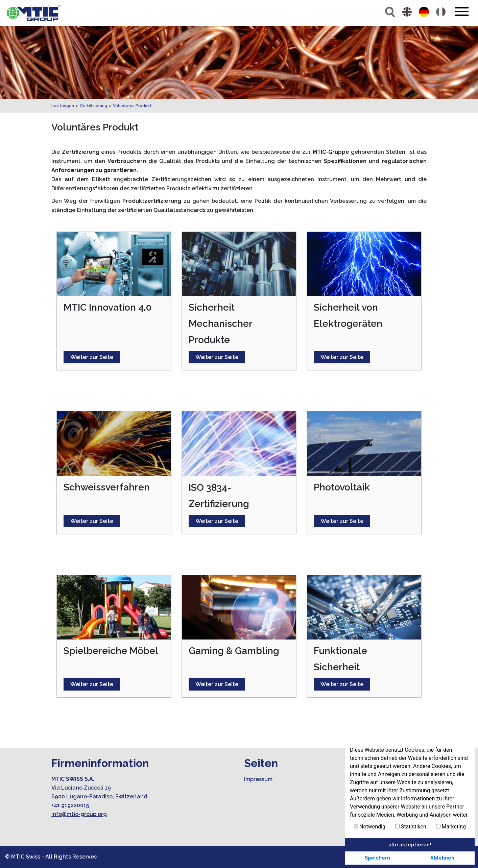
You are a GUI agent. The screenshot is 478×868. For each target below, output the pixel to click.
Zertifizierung (93, 106)
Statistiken (411, 827)
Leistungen (63, 106)
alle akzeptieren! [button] (410, 845)
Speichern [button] (377, 858)
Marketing (451, 827)
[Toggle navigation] (462, 11)
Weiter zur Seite (92, 357)
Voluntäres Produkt (132, 106)
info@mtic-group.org (79, 814)
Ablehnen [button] (442, 858)
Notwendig (369, 827)
